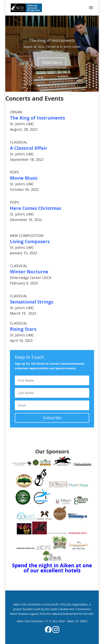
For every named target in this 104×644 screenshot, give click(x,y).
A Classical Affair (29, 148)
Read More (52, 63)
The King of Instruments (52, 41)
